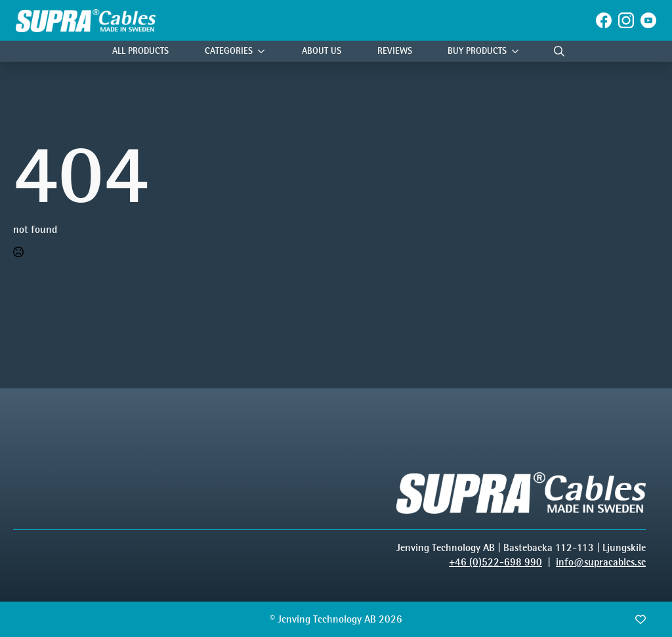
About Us (322, 51)
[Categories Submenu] (264, 51)
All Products (140, 51)
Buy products (477, 51)
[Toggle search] (559, 51)
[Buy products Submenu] (518, 51)
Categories (229, 51)
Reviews (395, 51)
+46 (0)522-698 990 (495, 562)
